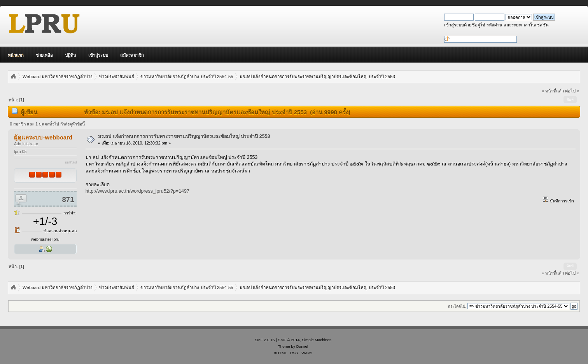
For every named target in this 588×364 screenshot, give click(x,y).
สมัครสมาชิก (132, 55)
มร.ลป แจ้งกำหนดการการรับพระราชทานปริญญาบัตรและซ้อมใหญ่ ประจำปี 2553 (184, 136)
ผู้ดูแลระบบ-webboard (43, 137)
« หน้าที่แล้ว (553, 91)
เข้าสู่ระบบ (98, 55)
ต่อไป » (572, 91)
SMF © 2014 (289, 340)
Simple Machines (317, 340)
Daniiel (302, 346)
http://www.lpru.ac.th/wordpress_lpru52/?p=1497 (137, 191)
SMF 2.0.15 (265, 340)
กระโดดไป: (457, 306)
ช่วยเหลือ (44, 55)
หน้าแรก (16, 55)
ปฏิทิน (71, 55)
